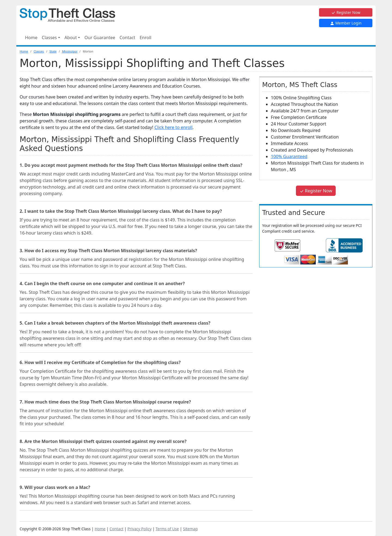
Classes (39, 51)
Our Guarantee (100, 38)
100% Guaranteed (289, 156)
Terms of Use (167, 529)
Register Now (346, 12)
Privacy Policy (139, 529)
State (53, 51)
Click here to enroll (173, 127)
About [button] (71, 38)
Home (31, 38)
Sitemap (190, 529)
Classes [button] (49, 38)
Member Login (346, 23)
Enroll (146, 38)
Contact (127, 38)
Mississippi (70, 51)
